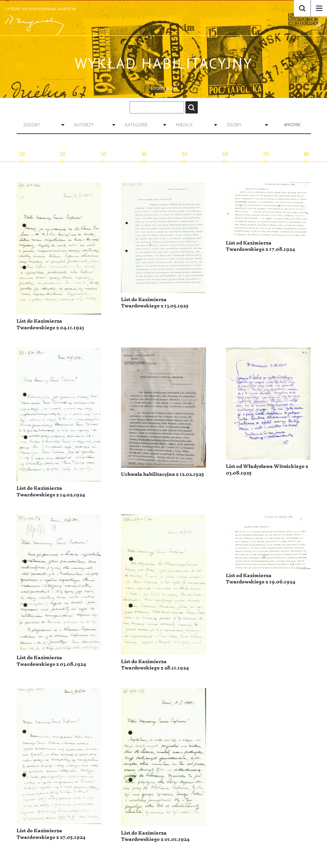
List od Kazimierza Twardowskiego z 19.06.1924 (261, 579)
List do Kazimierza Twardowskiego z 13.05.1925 (155, 303)
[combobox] (41, 125)
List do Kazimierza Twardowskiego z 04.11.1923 (50, 324)
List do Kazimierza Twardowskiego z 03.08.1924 (51, 661)
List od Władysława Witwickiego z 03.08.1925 (267, 470)
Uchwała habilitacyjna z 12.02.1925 (163, 474)
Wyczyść (293, 125)
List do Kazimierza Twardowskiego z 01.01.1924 (155, 836)
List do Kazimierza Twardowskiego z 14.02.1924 (51, 492)
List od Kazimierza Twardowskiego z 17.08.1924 (260, 246)
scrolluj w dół (163, 88)
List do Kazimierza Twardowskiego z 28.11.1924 (155, 665)
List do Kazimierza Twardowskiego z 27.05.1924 (51, 834)
